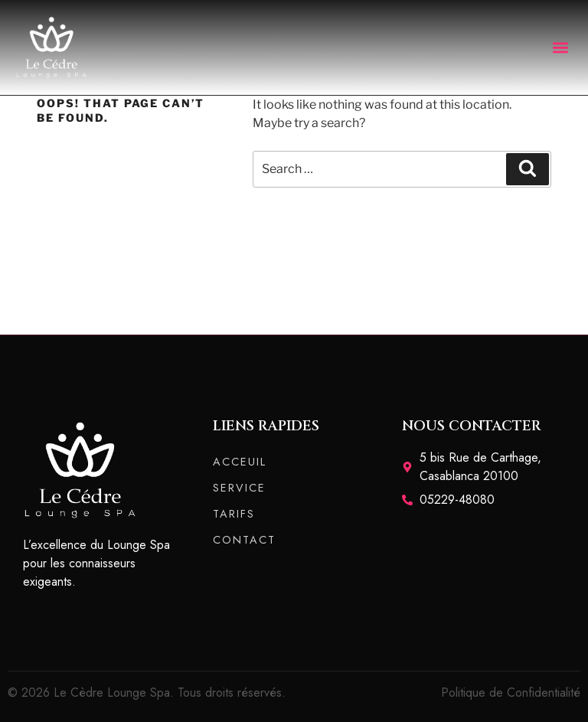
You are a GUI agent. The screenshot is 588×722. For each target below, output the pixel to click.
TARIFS (234, 514)
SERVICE (239, 488)
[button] (560, 47)
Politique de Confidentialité (511, 693)
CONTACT (244, 540)
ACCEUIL (240, 462)
